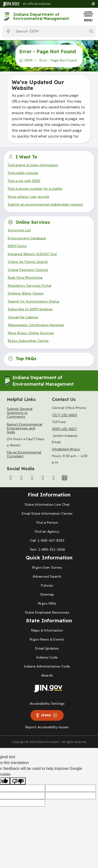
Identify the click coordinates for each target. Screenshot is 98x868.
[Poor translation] (18, 781)
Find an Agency (47, 531)
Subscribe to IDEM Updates (30, 309)
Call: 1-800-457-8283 (47, 540)
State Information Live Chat (47, 504)
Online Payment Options (28, 270)
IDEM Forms (17, 246)
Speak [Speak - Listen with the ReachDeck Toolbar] (46, 715)
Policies (47, 585)
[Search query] (50, 31)
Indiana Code (47, 657)
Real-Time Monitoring (25, 278)
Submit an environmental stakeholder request (45, 204)
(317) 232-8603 (64, 415)
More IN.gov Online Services (31, 333)
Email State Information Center (47, 513)
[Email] (54, 478)
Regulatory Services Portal (29, 286)
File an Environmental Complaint (24, 454)
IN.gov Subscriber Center (28, 341)
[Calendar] (64, 478)
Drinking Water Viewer (26, 293)
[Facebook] (11, 478)
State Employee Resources (47, 612)
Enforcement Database (27, 238)
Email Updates (47, 648)
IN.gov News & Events (47, 639)
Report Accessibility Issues (47, 727)
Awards (47, 675)
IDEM (29, 60)
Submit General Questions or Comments (20, 413)
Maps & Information (47, 630)
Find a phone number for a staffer (35, 189)
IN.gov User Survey (47, 567)
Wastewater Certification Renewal (36, 325)
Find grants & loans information (33, 165)
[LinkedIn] (43, 478)
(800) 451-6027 (64, 429)
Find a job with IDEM (24, 181)
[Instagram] (21, 478)
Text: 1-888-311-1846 (47, 549)
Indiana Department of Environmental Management (41, 17)
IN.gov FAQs (47, 603)
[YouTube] (32, 478)
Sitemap (47, 594)
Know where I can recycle (29, 197)
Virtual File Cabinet (23, 317)
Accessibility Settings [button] (47, 703)
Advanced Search (47, 576)
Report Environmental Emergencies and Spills (24, 428)
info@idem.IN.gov (66, 449)
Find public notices (23, 173)
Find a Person (47, 522)
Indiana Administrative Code (47, 666)
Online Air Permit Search (28, 262)
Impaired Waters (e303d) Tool (32, 254)
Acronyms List (19, 230)
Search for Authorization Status (34, 301)
